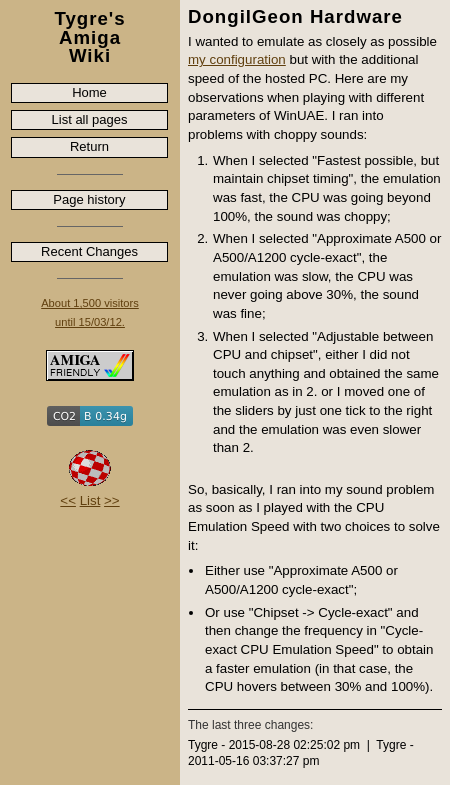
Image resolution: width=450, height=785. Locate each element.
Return (89, 146)
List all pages (90, 119)
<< (68, 500)
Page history (89, 199)
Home (89, 92)
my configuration (237, 59)
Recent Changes (89, 251)
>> (112, 500)
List (90, 500)
